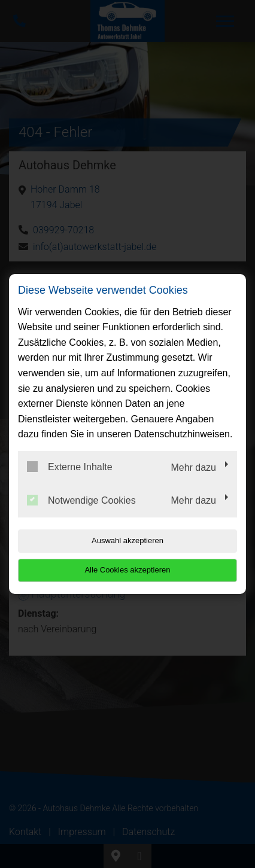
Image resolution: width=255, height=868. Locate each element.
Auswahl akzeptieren (127, 540)
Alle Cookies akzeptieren (127, 570)
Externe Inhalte (70, 467)
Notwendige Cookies (81, 500)
